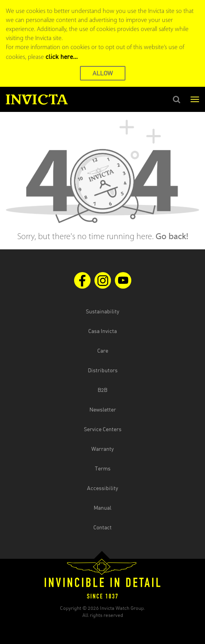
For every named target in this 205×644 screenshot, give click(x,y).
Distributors (103, 370)
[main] (102, 181)
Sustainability (102, 311)
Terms (103, 468)
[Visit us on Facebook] (82, 280)
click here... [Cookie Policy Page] (62, 57)
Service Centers (103, 429)
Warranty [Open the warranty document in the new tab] (102, 449)
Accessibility (102, 488)
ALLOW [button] (103, 73)
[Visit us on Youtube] (123, 280)
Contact (102, 527)
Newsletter (103, 409)
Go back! (172, 237)
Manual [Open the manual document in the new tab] (102, 508)
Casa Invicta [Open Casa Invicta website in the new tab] (102, 331)
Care (103, 350)
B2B (102, 390)
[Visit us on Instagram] (103, 280)
